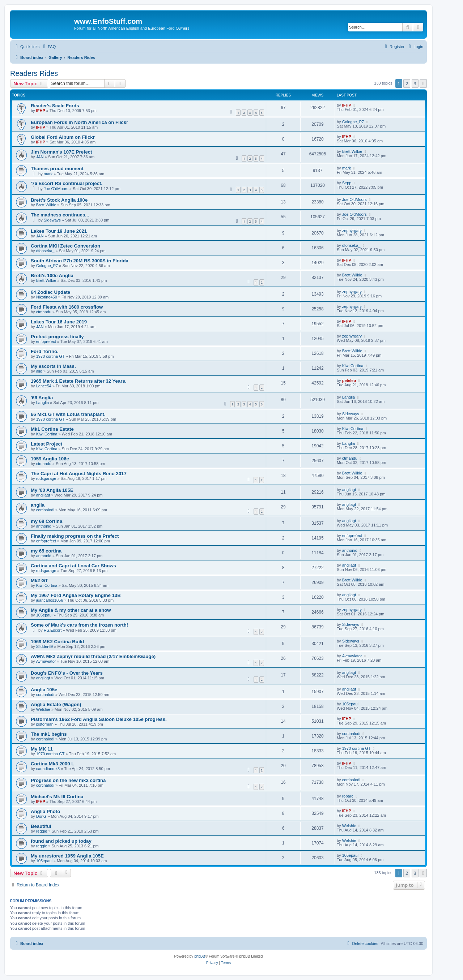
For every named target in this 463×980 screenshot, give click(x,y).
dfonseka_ (45, 251)
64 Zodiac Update (50, 292)
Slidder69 (44, 646)
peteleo (349, 381)
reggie (42, 831)
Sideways (52, 220)
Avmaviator (46, 661)
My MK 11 (42, 749)
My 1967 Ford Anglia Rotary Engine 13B (76, 595)
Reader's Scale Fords (55, 106)
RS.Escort (53, 630)
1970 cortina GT (50, 356)
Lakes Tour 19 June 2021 (59, 231)
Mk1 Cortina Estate (52, 429)
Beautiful (41, 826)
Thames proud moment (57, 169)
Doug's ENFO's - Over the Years (67, 673)
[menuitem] (48, 47)
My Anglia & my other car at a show (71, 610)
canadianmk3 (48, 769)
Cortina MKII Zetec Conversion (65, 246)
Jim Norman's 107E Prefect (61, 152)
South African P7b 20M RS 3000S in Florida (80, 261)
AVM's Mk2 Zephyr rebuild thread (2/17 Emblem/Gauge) (93, 656)
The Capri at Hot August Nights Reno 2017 (79, 474)
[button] (423, 83)
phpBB (200, 956)
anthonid (44, 526)
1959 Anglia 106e (50, 459)
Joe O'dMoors (56, 189)
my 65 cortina (46, 551)
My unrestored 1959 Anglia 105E (67, 856)
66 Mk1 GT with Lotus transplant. (68, 414)
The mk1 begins (49, 734)
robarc (348, 796)
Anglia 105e (44, 690)
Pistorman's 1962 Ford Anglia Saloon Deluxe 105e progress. (99, 719)
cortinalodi (45, 510)
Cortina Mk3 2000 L (52, 764)
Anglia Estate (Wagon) (56, 704)
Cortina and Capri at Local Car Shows (73, 566)
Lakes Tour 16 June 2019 (59, 322)
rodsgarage (46, 478)
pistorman (45, 724)
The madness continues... (60, 215)
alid (39, 371)
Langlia (43, 403)
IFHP (41, 111)
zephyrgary (352, 231)
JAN (40, 157)
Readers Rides (34, 73)
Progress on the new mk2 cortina (68, 780)
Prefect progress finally (57, 337)
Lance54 (44, 386)
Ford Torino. (45, 351)
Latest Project (46, 444)
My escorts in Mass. (53, 366)
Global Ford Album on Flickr (63, 137)
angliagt (43, 495)
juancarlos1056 (50, 600)
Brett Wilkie (352, 151)
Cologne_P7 (353, 122)
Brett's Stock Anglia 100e (59, 200)
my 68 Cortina (46, 521)
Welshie (43, 709)
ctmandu (44, 312)
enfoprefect (46, 341)
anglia (38, 505)
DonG (41, 816)
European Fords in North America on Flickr (79, 122)
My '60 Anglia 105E (52, 490)
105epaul (44, 615)
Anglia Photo (45, 811)
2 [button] (407, 83)
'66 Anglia (42, 398)
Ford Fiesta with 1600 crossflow (67, 307)
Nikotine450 (47, 297)
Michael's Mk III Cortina (57, 797)
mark (48, 174)
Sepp (347, 183)
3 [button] (415, 83)
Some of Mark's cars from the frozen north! (79, 625)
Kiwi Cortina (353, 366)
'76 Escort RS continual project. (67, 183)
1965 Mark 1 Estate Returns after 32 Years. (78, 381)
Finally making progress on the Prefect (75, 536)
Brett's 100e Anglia (52, 276)
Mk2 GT (39, 581)
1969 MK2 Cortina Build (57, 642)
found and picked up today (61, 841)
